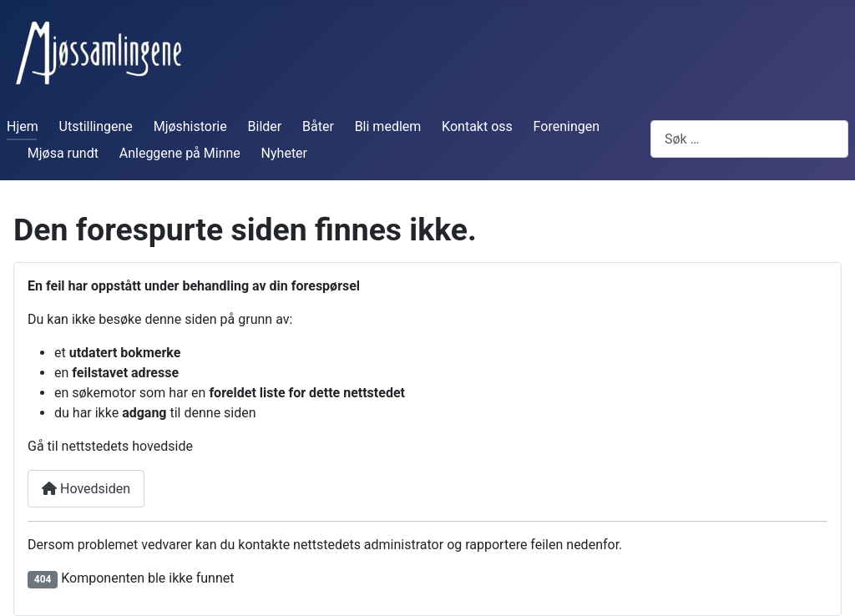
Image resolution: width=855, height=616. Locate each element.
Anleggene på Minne (180, 153)
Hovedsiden (86, 489)
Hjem (23, 126)
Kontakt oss (477, 126)
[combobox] (749, 139)
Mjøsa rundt (63, 153)
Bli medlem (388, 126)
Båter (318, 126)
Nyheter (284, 153)
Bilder (265, 126)
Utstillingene (96, 126)
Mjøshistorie (190, 126)
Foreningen (567, 126)
